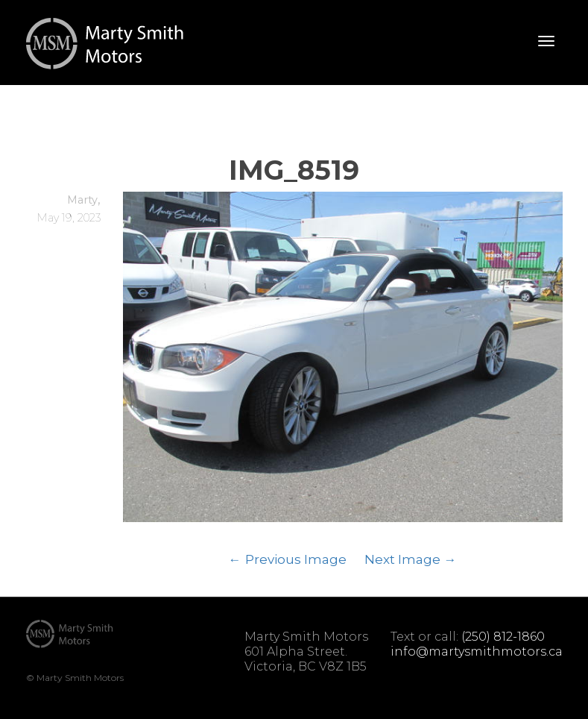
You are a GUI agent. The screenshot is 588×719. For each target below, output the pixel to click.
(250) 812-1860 (503, 637)
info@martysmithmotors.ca (477, 652)
